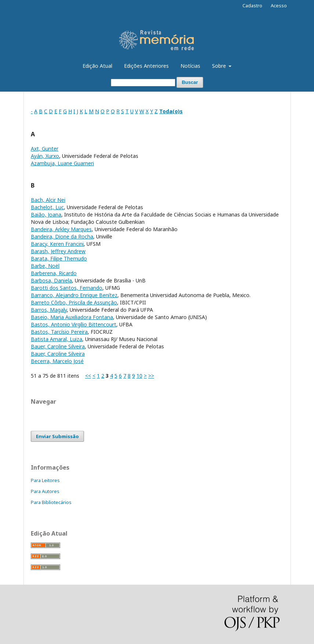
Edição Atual (97, 66)
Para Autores (45, 491)
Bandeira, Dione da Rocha (62, 236)
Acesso (279, 5)
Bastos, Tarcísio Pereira (59, 332)
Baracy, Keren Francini (57, 244)
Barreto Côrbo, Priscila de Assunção (74, 302)
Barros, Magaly (49, 310)
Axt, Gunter (45, 149)
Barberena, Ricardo (54, 273)
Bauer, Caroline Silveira (58, 346)
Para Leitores (45, 480)
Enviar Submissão (57, 436)
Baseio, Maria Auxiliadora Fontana (72, 317)
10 (139, 376)
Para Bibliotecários (51, 502)
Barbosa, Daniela (51, 280)
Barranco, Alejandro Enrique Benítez (74, 295)
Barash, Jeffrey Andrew (58, 251)
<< (88, 376)
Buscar (190, 82)
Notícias (190, 66)
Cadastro (252, 5)
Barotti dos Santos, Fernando (67, 288)
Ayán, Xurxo (45, 156)
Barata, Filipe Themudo (59, 258)
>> (151, 376)
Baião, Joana (46, 214)
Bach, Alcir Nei (48, 200)
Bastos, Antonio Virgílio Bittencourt (74, 324)
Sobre (220, 66)
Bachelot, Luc (47, 207)
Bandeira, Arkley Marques (61, 229)
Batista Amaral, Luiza (56, 339)
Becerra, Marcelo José (57, 361)
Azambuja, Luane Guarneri (62, 163)
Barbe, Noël (45, 266)
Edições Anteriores (146, 66)
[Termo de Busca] (143, 83)
